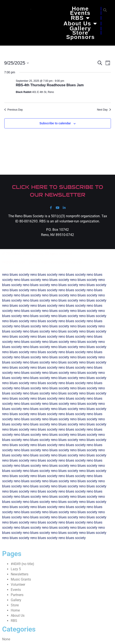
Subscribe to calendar (55, 123)
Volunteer (18, 585)
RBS (80, 18)
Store (80, 33)
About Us (80, 23)
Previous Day (14, 110)
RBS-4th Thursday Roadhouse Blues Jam (50, 85)
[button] (105, 10)
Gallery (80, 28)
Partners (17, 595)
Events (80, 13)
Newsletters (20, 574)
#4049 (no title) (22, 564)
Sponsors (80, 37)
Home (80, 9)
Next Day (104, 110)
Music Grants (21, 579)
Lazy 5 (16, 569)
